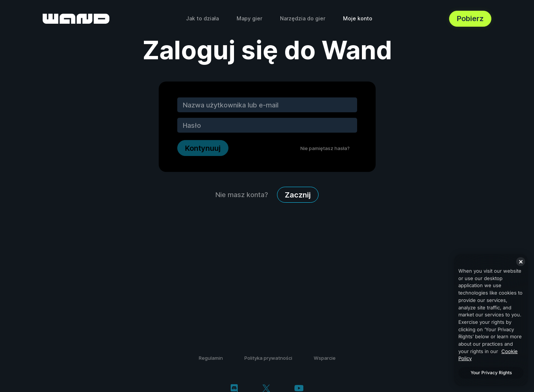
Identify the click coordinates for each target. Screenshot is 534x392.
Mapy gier (249, 18)
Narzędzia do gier (303, 18)
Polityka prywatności (268, 358)
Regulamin (211, 358)
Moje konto (358, 18)
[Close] (521, 262)
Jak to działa (202, 18)
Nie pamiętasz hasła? (325, 148)
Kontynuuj (203, 148)
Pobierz (470, 19)
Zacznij (298, 195)
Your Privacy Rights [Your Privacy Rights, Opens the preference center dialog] (491, 373)
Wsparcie (325, 358)
